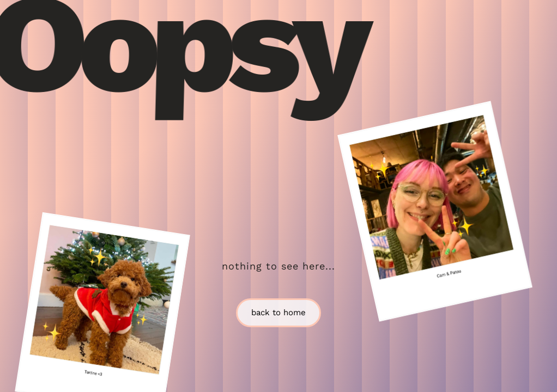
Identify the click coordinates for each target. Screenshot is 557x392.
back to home (278, 313)
